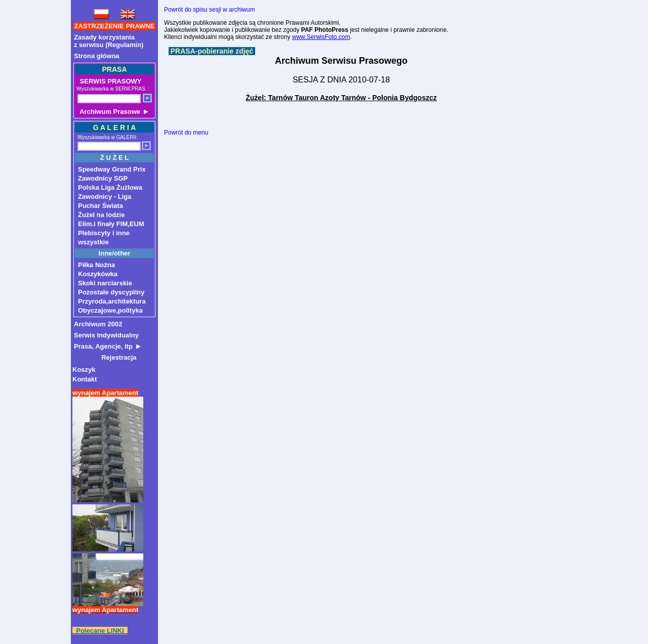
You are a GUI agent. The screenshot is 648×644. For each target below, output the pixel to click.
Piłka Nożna (96, 265)
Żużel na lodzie (101, 215)
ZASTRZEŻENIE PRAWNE (115, 26)
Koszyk (84, 370)
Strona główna (97, 56)
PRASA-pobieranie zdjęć (212, 51)
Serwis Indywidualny (106, 335)
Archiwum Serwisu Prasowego (341, 61)
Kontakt (85, 379)
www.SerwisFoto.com (321, 37)
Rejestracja (105, 357)
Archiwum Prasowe (113, 112)
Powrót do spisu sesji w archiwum (209, 10)
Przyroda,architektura (112, 301)
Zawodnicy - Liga (105, 197)
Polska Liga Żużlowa (110, 187)
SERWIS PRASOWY (110, 81)
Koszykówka (98, 274)
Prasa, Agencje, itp (107, 346)
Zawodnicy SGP (103, 178)
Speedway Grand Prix (112, 169)
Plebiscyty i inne (104, 233)
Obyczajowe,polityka (110, 310)
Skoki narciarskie (105, 283)
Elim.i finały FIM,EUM (111, 224)
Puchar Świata (100, 206)
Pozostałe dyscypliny (111, 292)
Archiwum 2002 (98, 324)
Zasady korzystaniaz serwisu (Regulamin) (109, 41)
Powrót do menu (186, 133)
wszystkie (93, 242)
